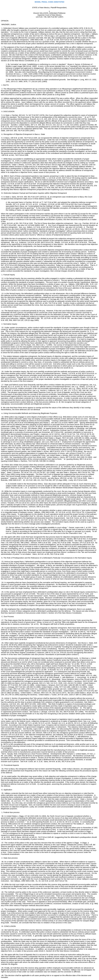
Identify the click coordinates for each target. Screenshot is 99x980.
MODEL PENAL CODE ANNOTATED (49, 2)
